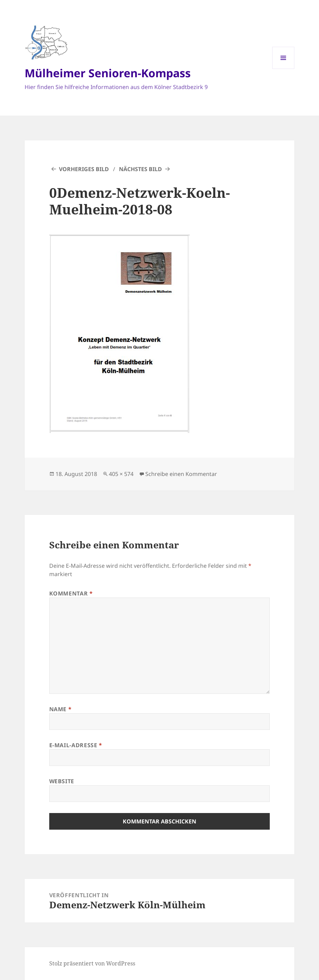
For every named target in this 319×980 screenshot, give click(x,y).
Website (62, 781)
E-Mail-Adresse (76, 745)
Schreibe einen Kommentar (181, 474)
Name (61, 709)
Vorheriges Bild (84, 169)
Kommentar (71, 593)
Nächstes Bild (140, 169)
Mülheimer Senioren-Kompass (108, 73)
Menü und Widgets (283, 69)
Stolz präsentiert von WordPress (92, 963)
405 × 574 (121, 474)
